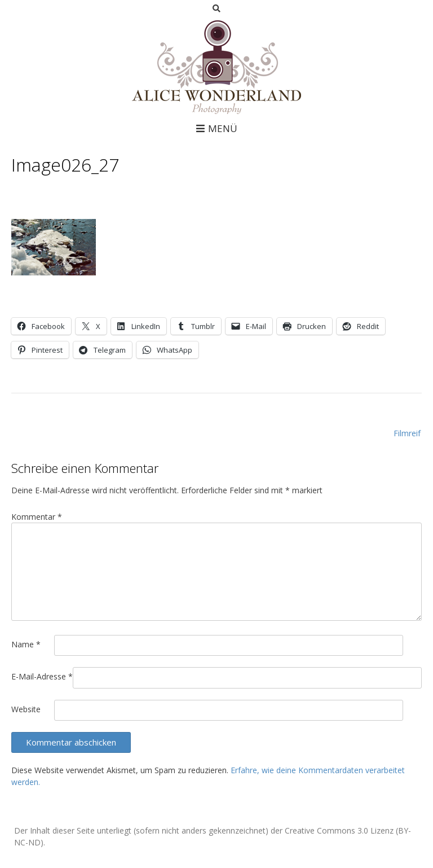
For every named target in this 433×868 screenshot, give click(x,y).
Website (26, 709)
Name (26, 644)
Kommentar (37, 517)
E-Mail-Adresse (42, 676)
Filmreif (407, 433)
